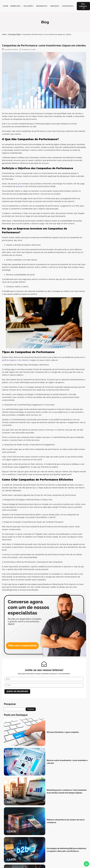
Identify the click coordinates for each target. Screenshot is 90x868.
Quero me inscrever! (17, 691)
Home (4, 34)
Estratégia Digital (14, 34)
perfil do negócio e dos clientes (15, 360)
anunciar (19, 186)
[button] (16, 6)
